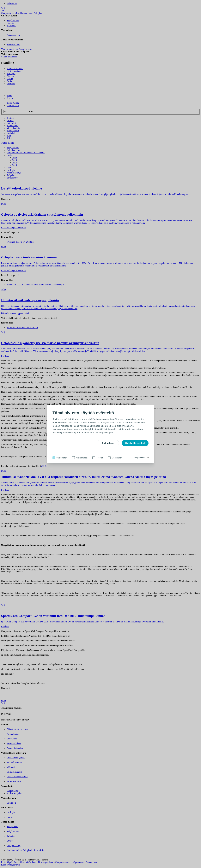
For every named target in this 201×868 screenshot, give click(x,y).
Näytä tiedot (140, 458)
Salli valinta (108, 443)
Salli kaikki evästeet (135, 443)
